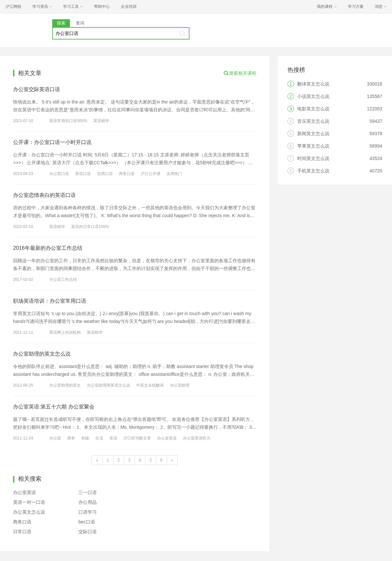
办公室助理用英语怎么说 (108, 385)
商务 (71, 438)
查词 (80, 23)
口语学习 (88, 512)
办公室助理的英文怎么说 (42, 354)
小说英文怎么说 (313, 96)
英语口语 (83, 174)
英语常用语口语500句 (68, 121)
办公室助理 (180, 385)
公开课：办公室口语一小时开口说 (52, 142)
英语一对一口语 (29, 502)
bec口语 (87, 522)
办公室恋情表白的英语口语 (44, 195)
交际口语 (88, 532)
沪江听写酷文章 (137, 438)
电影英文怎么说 (313, 109)
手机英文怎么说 (313, 171)
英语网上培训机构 (65, 332)
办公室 (55, 438)
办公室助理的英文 (65, 385)
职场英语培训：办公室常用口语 (50, 301)
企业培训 (129, 7)
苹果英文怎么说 (313, 146)
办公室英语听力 (197, 438)
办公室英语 (167, 438)
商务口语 (127, 174)
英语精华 (101, 121)
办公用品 (88, 502)
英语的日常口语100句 (90, 227)
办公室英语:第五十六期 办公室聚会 (54, 407)
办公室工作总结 (63, 280)
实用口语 (105, 174)
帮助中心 (102, 7)
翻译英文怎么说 (313, 84)
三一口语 (88, 492)
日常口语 (22, 532)
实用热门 (174, 174)
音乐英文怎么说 (313, 121)
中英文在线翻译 (150, 385)
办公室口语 (59, 174)
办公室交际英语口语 (37, 89)
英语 (113, 438)
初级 (85, 438)
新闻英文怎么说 (313, 134)
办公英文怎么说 (29, 512)
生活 (99, 438)
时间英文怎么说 (313, 158)
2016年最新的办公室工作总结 (48, 248)
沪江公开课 (151, 174)
